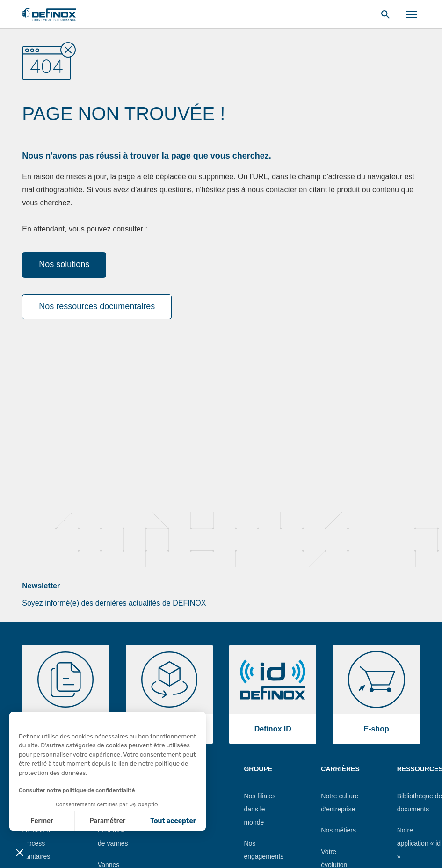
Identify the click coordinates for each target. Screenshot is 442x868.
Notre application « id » (419, 843)
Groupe (258, 769)
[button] (20, 852)
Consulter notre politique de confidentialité (77, 790)
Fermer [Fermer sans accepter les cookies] (42, 821)
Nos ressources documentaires (97, 306)
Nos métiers (338, 830)
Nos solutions (64, 264)
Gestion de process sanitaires (38, 843)
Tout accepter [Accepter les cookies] (173, 821)
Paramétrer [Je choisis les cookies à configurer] (107, 821)
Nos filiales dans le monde (260, 809)
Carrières (340, 769)
